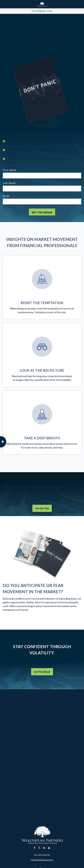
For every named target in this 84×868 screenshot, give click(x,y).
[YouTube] (49, 848)
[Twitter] (39, 848)
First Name (9, 170)
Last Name (9, 183)
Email (6, 196)
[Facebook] (35, 848)
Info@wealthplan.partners (42, 860)
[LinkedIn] (44, 848)
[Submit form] (42, 212)
